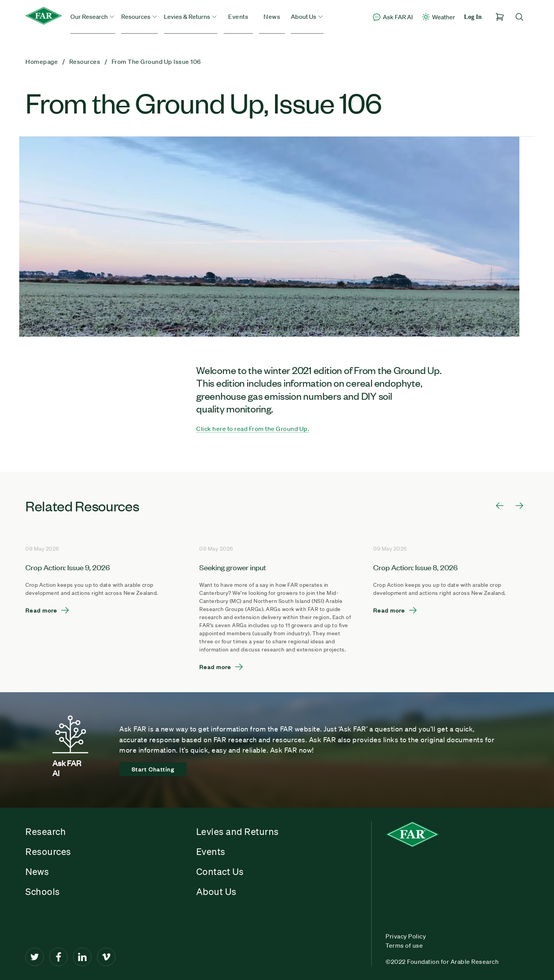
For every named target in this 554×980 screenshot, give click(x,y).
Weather (438, 17)
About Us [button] (307, 17)
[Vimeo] (106, 957)
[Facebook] (58, 957)
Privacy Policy (406, 936)
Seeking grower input (233, 567)
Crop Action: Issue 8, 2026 (415, 567)
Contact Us (220, 871)
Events (238, 17)
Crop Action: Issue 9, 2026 (68, 567)
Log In (473, 17)
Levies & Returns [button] (191, 17)
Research (46, 831)
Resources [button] (139, 17)
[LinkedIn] (82, 957)
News (272, 17)
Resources (48, 851)
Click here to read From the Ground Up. (253, 429)
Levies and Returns (238, 831)
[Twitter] (35, 957)
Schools (43, 892)
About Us (216, 892)
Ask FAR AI (392, 17)
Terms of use (404, 945)
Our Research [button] (93, 17)
